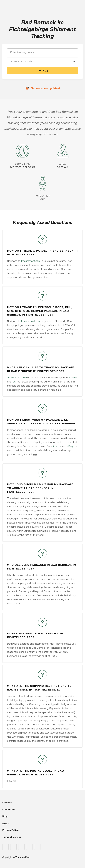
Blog (5, 816)
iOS (14, 382)
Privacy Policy (10, 830)
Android (73, 377)
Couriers (7, 802)
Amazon (57, 446)
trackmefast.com (31, 261)
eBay (70, 446)
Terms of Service (12, 837)
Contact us (9, 809)
